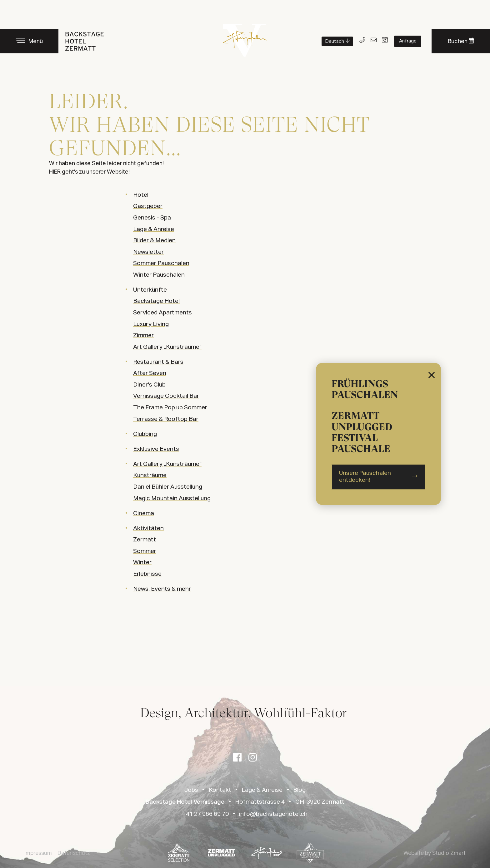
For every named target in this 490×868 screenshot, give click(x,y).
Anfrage (408, 41)
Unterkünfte (150, 290)
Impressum (38, 853)
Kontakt (220, 790)
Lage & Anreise (262, 790)
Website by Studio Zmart (435, 853)
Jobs (191, 790)
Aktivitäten (148, 528)
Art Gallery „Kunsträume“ (167, 464)
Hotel (141, 195)
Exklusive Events (156, 449)
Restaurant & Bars (158, 362)
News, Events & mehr (162, 589)
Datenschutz (74, 853)
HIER (55, 172)
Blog (299, 790)
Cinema (144, 513)
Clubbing (145, 434)
